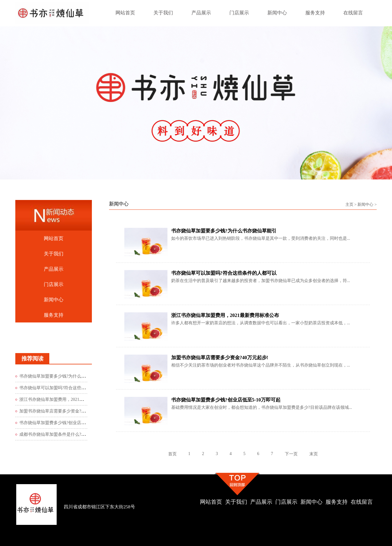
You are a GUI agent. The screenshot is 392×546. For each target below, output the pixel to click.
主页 (349, 204)
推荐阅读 (32, 359)
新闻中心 (365, 204)
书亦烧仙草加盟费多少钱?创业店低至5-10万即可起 (67, 423)
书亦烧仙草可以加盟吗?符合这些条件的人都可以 (65, 388)
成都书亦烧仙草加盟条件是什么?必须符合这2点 (64, 434)
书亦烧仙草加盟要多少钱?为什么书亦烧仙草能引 (65, 376)
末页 (314, 454)
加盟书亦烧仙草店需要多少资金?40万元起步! (62, 411)
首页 (172, 454)
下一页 (291, 454)
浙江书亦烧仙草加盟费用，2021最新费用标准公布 (66, 399)
